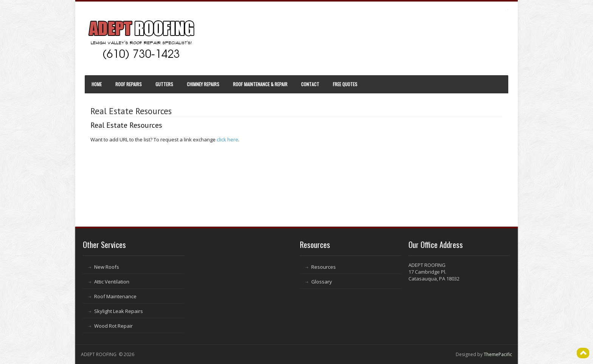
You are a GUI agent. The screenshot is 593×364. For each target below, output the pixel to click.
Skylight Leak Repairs (119, 311)
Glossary (322, 282)
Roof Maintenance (115, 296)
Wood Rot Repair (113, 326)
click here (227, 139)
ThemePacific (498, 354)
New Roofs (107, 267)
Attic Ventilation (112, 282)
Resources (324, 267)
